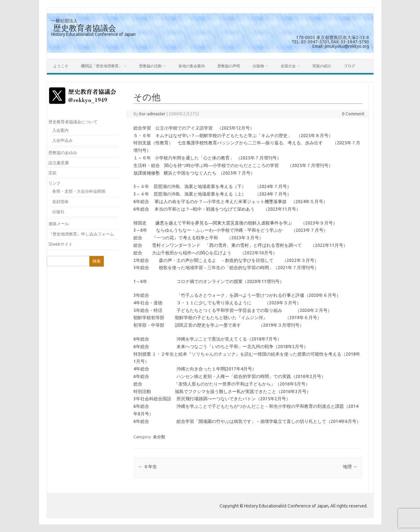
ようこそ (61, 66)
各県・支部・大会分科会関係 (79, 191)
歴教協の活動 (150, 66)
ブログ (350, 66)
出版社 (58, 212)
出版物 (258, 66)
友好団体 (60, 202)
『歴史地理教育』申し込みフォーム (81, 234)
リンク (55, 183)
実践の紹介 (322, 66)
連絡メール (59, 224)
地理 (350, 467)
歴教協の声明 (229, 66)
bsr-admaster (152, 114)
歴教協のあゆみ (63, 152)
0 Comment (353, 114)
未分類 (159, 437)
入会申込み (62, 140)
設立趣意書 (59, 163)
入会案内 (60, 130)
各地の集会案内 (192, 66)
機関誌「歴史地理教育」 (102, 66)
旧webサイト (61, 244)
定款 (53, 173)
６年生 (148, 467)
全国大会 (288, 66)
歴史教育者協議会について (73, 122)
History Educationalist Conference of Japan (93, 34)
